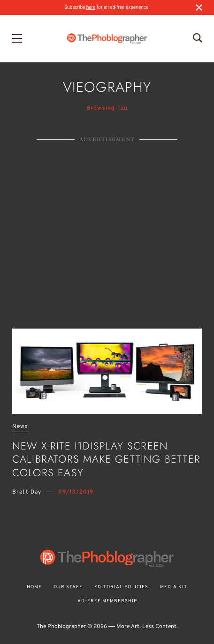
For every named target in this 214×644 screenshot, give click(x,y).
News (20, 427)
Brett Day (27, 492)
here (91, 7)
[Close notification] (199, 7)
